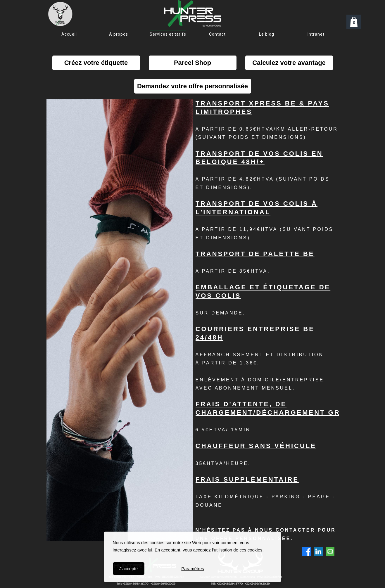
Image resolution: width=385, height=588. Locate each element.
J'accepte (128, 569)
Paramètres (193, 569)
